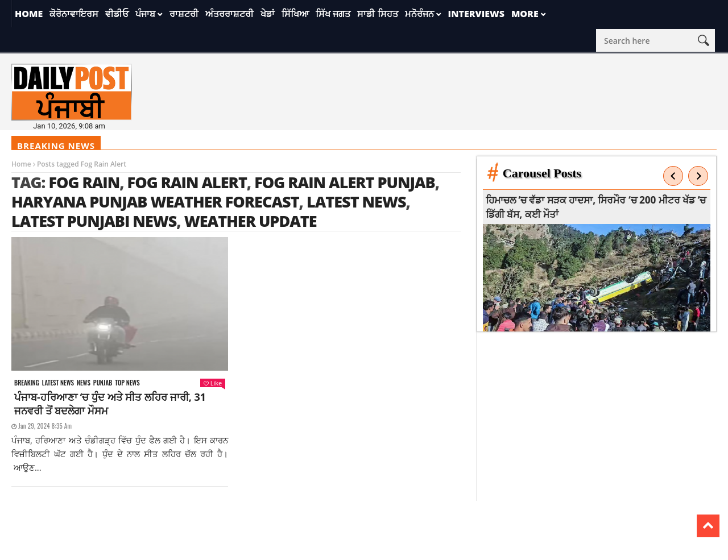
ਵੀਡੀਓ (117, 14)
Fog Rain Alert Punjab (345, 182)
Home (29, 14)
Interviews (476, 14)
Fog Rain (84, 182)
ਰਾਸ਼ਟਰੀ (184, 14)
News (84, 383)
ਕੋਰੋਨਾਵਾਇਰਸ (74, 14)
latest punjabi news (94, 221)
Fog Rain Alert (187, 182)
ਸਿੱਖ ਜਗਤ (333, 14)
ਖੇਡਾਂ (268, 14)
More (525, 14)
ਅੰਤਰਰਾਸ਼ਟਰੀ (229, 14)
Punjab (103, 383)
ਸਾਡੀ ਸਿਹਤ (377, 14)
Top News (127, 383)
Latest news (58, 383)
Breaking (27, 383)
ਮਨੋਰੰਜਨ (419, 14)
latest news (356, 202)
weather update (251, 221)
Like (213, 383)
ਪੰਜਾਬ (145, 14)
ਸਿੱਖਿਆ (295, 14)
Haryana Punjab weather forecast (155, 202)
